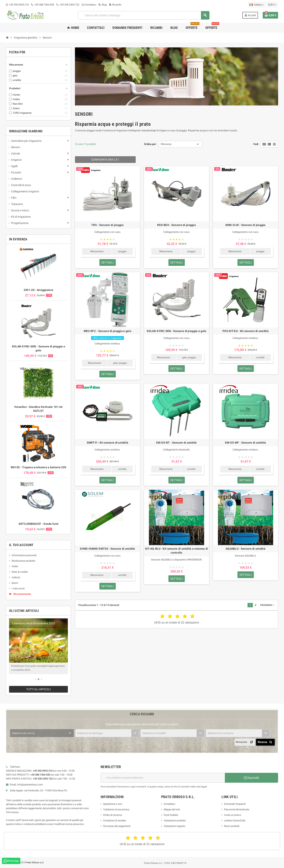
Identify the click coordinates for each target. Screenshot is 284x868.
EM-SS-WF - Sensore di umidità (245, 443)
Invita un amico (233, 815)
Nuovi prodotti (232, 826)
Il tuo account (21, 545)
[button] (32, 679)
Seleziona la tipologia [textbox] (90, 733)
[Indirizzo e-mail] (163, 778)
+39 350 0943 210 (19, 5)
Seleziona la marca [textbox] (23, 733)
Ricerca (266, 742)
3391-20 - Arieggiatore (38, 290)
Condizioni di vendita (114, 821)
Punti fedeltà (171, 815)
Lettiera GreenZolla (235, 821)
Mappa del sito (172, 809)
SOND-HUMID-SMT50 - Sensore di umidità (107, 549)
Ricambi (115, 5)
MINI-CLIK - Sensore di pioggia (245, 225)
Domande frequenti (235, 804)
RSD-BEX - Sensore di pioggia (177, 225)
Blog (103, 5)
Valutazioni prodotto (175, 821)
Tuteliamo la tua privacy (116, 809)
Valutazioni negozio (174, 826)
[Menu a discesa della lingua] (257, 5)
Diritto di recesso (113, 815)
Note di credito (20, 572)
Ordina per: (150, 144)
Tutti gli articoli (39, 689)
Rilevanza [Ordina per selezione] (166, 144)
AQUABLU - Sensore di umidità (246, 549)
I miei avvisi (18, 588)
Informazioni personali (24, 555)
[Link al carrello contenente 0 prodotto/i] (270, 15)
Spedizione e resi (113, 804)
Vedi (256, 144)
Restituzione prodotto (23, 561)
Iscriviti (251, 778)
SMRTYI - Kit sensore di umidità (108, 443)
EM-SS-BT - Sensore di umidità (176, 443)
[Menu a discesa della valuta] (272, 5)
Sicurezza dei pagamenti (117, 826)
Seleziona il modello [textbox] (154, 733)
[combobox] (144, 15)
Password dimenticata (237, 809)
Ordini (15, 566)
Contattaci (89, 5)
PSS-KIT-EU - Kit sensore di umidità (246, 331)
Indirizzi (16, 577)
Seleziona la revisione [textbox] (221, 733)
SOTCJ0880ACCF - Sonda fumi (38, 524)
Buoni (15, 583)
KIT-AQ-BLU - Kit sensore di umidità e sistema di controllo (177, 551)
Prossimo (268, 605)
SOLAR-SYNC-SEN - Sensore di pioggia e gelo (177, 331)
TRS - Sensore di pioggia (107, 225)
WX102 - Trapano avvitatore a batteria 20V (38, 467)
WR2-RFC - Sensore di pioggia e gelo (107, 331)
